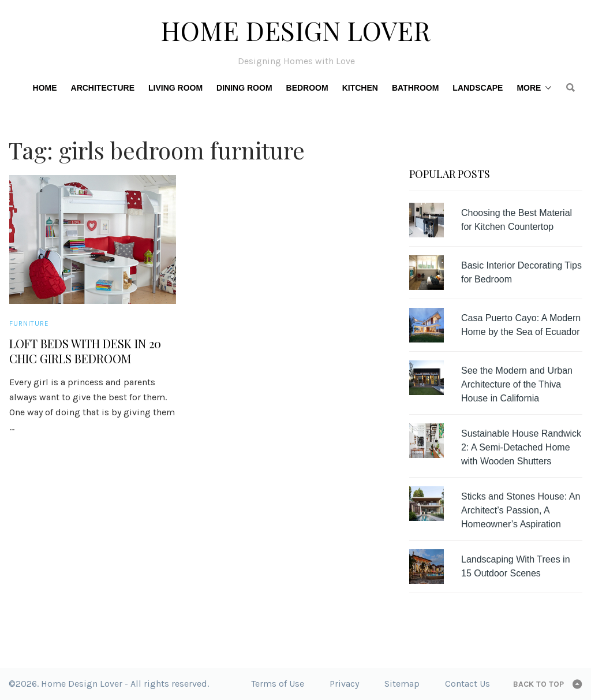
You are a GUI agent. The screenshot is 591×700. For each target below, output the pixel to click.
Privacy (344, 684)
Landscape (478, 88)
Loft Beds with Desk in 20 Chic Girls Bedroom (85, 351)
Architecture (103, 88)
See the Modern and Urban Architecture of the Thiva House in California (517, 384)
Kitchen (360, 88)
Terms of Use (278, 684)
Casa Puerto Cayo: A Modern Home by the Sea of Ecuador (521, 325)
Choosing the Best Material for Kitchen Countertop (517, 220)
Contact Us (467, 684)
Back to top (538, 684)
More (529, 88)
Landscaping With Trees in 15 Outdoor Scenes (516, 566)
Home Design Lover (295, 30)
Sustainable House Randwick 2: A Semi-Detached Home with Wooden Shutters (521, 447)
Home (45, 88)
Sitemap (402, 684)
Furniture (29, 323)
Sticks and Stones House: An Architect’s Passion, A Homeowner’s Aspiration (521, 510)
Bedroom (307, 88)
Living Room (175, 88)
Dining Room (244, 88)
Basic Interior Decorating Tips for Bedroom (521, 272)
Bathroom (415, 88)
